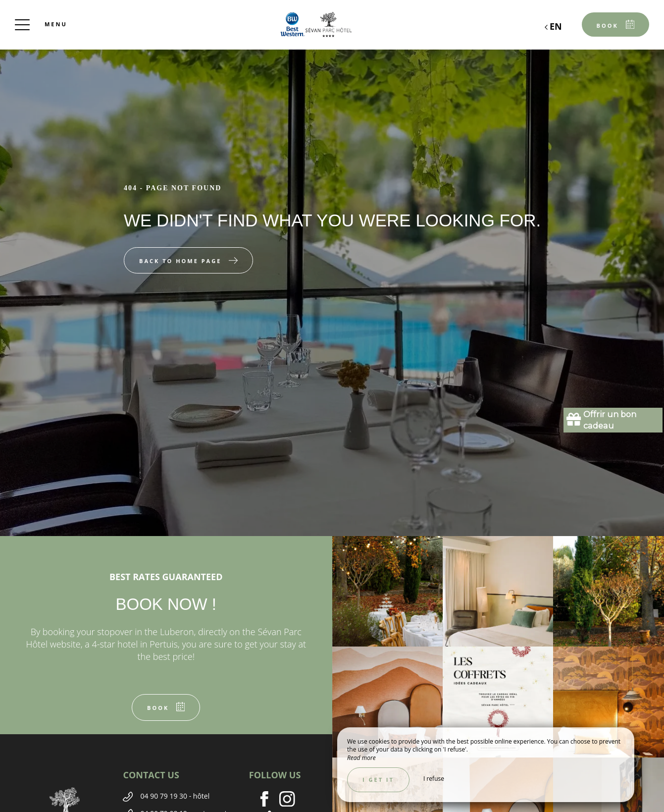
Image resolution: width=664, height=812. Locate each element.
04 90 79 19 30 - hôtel (175, 796)
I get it (378, 780)
